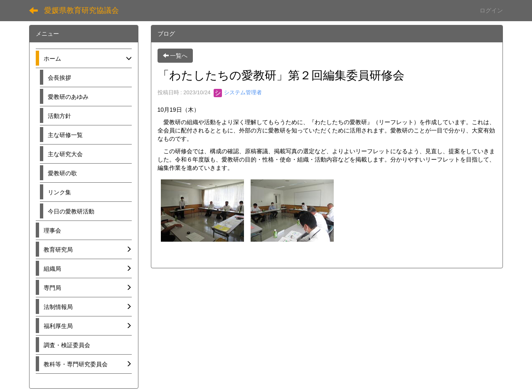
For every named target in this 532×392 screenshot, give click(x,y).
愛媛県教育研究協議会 (81, 10)
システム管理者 (238, 92)
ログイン (491, 10)
